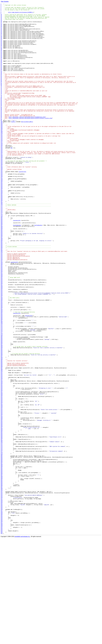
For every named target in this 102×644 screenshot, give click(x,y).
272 (2, 391)
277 (2, 398)
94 (1, 137)
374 (2, 537)
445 (2, 638)
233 (2, 335)
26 (1, 40)
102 (2, 148)
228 (2, 328)
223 (2, 321)
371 (2, 532)
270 (2, 388)
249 (2, 358)
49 (1, 73)
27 (1, 41)
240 (2, 345)
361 (2, 518)
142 (2, 205)
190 (2, 274)
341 (2, 489)
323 (2, 464)
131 (2, 190)
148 (2, 214)
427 (2, 612)
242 (2, 348)
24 (1, 37)
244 (2, 351)
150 (2, 217)
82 (1, 120)
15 (1, 24)
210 (2, 302)
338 (2, 485)
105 (2, 153)
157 (2, 227)
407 (2, 584)
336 (2, 482)
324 (2, 465)
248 (2, 357)
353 (2, 507)
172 (2, 248)
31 (1, 47)
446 (2, 639)
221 (2, 318)
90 (1, 131)
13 (1, 21)
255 (2, 367)
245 (2, 352)
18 (1, 28)
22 (1, 34)
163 (2, 235)
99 (1, 144)
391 (2, 561)
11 (1, 18)
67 (1, 98)
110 (2, 160)
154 (2, 223)
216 (2, 311)
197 (2, 284)
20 (1, 31)
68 (1, 100)
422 (2, 605)
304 (2, 437)
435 (2, 624)
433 (2, 621)
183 (2, 264)
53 (1, 78)
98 (1, 143)
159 (2, 230)
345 (2, 495)
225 (2, 324)
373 (2, 535)
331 (2, 475)
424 (2, 608)
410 (2, 588)
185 (2, 267)
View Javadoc (5, 1)
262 (2, 377)
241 (2, 347)
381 (2, 547)
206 (2, 297)
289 (2, 415)
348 (2, 499)
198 (2, 285)
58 (1, 85)
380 (2, 545)
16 (1, 26)
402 (2, 577)
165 (2, 238)
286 (2, 411)
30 (1, 46)
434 (2, 622)
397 (2, 569)
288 (2, 414)
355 (2, 509)
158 (2, 228)
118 (2, 171)
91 (1, 133)
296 (2, 425)
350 (2, 502)
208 (2, 300)
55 (1, 81)
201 (2, 290)
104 (2, 151)
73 (1, 107)
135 (2, 195)
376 (2, 539)
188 (2, 271)
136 (2, 197)
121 (2, 175)
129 (2, 187)
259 (2, 372)
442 (2, 634)
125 (2, 181)
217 (2, 312)
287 (2, 412)
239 (2, 344)
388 (2, 557)
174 (2, 251)
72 (1, 105)
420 (2, 602)
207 (2, 298)
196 (2, 282)
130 (2, 188)
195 (2, 281)
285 (2, 410)
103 (2, 150)
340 (2, 488)
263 (2, 378)
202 (2, 291)
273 (2, 392)
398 (2, 571)
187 (2, 270)
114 (2, 165)
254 (2, 365)
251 (2, 361)
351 (2, 504)
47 (1, 70)
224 (2, 322)
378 (2, 542)
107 (2, 155)
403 (2, 578)
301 (2, 432)
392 (2, 562)
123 (2, 178)
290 (2, 417)
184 (2, 265)
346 (2, 497)
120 (2, 174)
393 (2, 564)
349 (2, 501)
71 (1, 104)
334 (2, 479)
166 (2, 240)
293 (2, 421)
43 (1, 64)
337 (2, 484)
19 (1, 30)
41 (1, 61)
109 (2, 158)
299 (2, 429)
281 (2, 404)
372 (2, 534)
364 (2, 522)
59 (1, 87)
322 (2, 462)
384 (2, 551)
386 (2, 554)
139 (2, 201)
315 (2, 452)
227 (2, 327)
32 (1, 48)
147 (2, 213)
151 (2, 218)
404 (2, 579)
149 (2, 215)
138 (2, 200)
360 (2, 517)
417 (2, 598)
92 (1, 134)
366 (2, 525)
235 (2, 338)
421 (2, 604)
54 (1, 80)
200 (2, 288)
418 (2, 599)
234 (2, 337)
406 (2, 582)
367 (2, 527)
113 (2, 164)
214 (2, 308)
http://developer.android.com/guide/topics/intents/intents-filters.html (30, 141)
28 (1, 43)
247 (2, 355)
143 (2, 207)
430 (2, 616)
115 (2, 167)
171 (2, 247)
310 (2, 445)
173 (2, 250)
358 (2, 514)
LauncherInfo (22, 205)
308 (2, 442)
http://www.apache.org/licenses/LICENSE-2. (21, 14)
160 (2, 231)
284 (2, 408)
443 (2, 635)
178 (2, 257)
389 (2, 558)
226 (2, 325)
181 (2, 261)
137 (2, 198)
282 (2, 405)
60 (1, 88)
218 (2, 314)
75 (1, 110)
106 (2, 154)
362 (2, 519)
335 (2, 481)
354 (2, 508)
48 (1, 71)
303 (2, 435)
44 (1, 66)
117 (2, 170)
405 (2, 581)
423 (2, 606)
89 (1, 130)
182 (2, 262)
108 (2, 157)
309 (2, 444)
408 (2, 585)
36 (1, 54)
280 (2, 402)
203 (2, 292)
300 (2, 431)
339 (2, 487)
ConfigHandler (17, 270)
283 (2, 407)
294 (2, 422)
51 (1, 75)
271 (2, 390)
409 (2, 587)
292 (2, 420)
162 (2, 234)
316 (2, 454)
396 (2, 568)
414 (2, 594)
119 (2, 173)
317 (2, 455)
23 (1, 36)
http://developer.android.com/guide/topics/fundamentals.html (27, 140)
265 (2, 381)
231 (2, 332)
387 (2, 555)
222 (2, 320)
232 (2, 334)
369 (2, 529)
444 (2, 636)
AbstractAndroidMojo (27, 145)
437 (2, 626)
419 (2, 601)
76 (1, 111)
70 (1, 103)
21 (1, 33)
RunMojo (13, 145)
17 (1, 27)
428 (2, 614)
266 (2, 382)
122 (2, 177)
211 (2, 304)
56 (1, 83)
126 (2, 183)
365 (2, 524)
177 (2, 255)
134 (2, 194)
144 (2, 208)
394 (2, 565)
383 (2, 549)
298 (2, 428)
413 (2, 592)
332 (2, 477)
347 (2, 498)
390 (2, 559)
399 (2, 572)
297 (2, 427)
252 (2, 362)
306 (2, 439)
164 (2, 237)
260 (2, 374)
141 (2, 204)
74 (1, 108)
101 (2, 147)
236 (2, 340)
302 (2, 434)
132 (2, 191)
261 (2, 375)
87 (1, 127)
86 (1, 125)
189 (2, 272)
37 (1, 56)
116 (2, 168)
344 (2, 494)
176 (2, 254)
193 (2, 278)
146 (2, 211)
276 (2, 397)
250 (2, 360)
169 (2, 244)
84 (1, 123)
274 (2, 394)
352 (2, 505)
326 (2, 468)
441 (2, 632)
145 (2, 210)
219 (2, 315)
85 (1, 124)
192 (2, 277)
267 (2, 384)
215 (2, 310)
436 (2, 625)
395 (2, 567)
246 (2, 354)
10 (1, 17)
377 (2, 541)
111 (2, 161)
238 (2, 342)
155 (2, 224)
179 (2, 258)
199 (2, 287)
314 (2, 451)
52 (1, 77)
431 (2, 618)
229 (2, 330)
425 (2, 609)
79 (1, 115)
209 (2, 301)
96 (1, 140)
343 (2, 492)
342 (2, 491)
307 (2, 441)
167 (2, 241)
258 (2, 371)
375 (2, 538)
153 (2, 221)
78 (1, 114)
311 (2, 447)
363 (2, 521)
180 (2, 260)
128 (2, 185)
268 (2, 385)
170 (2, 245)
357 (2, 512)
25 (1, 38)
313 (2, 449)
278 (2, 400)
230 (2, 331)
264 (2, 380)
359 (2, 515)
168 (2, 243)
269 (2, 387)
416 (2, 596)
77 (1, 113)
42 (1, 63)
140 (2, 203)
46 (1, 68)
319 (2, 458)
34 (1, 51)
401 (2, 575)
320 (2, 459)
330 (2, 474)
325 (2, 467)
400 (2, 574)
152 (2, 220)
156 (2, 225)
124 (2, 180)
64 (1, 94)
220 (2, 317)
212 (2, 305)
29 (1, 44)
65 (1, 95)
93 (1, 135)
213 (2, 307)
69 (1, 101)
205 (2, 295)
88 (1, 128)
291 (2, 418)
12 (1, 20)
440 (2, 631)
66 (1, 97)
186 (2, 268)
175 (2, 252)
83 (1, 121)
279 (2, 401)
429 (2, 615)
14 (1, 23)
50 (1, 74)
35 (1, 53)
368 (2, 528)
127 (2, 184)
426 (2, 611)
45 (1, 67)
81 (1, 118)
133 (2, 193)
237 (2, 341)
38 (1, 57)
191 (2, 275)
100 (2, 145)
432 (2, 619)
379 (2, 544)
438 (2, 628)
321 (2, 461)
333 (2, 478)
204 (2, 294)
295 (2, 424)
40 (1, 60)
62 (1, 91)
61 (1, 90)
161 (2, 233)
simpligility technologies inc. (22, 643)
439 (2, 629)
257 (2, 370)
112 (2, 163)
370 (2, 531)
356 (2, 511)
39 (1, 58)
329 (2, 472)
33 (1, 50)
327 (2, 469)
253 (2, 364)
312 (2, 448)
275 (2, 395)
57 (1, 84)
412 (2, 591)
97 (1, 141)
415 (2, 595)
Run (12, 177)
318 (2, 457)
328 (2, 471)
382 (2, 548)
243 (2, 350)
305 (2, 438)
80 (1, 117)
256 (2, 368)
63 (1, 93)
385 (2, 552)
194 (2, 280)
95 (1, 138)
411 (2, 589)
